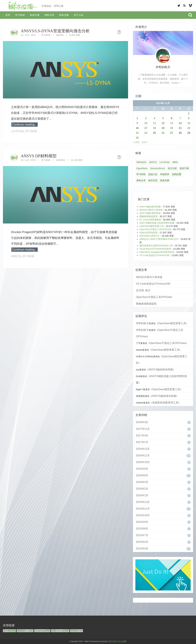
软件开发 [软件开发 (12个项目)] (153, 181)
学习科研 (20, 15)
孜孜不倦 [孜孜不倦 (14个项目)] (184, 168)
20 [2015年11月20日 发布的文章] (172, 128)
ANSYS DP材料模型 (39, 156)
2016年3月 (142, 482)
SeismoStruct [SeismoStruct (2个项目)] (157, 168)
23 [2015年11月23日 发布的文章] (137, 133)
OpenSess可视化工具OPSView (155, 229)
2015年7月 (142, 535)
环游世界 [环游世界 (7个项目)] (165, 174)
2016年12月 (143, 449)
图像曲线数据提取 (149, 216)
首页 (8, 15)
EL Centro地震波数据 (150, 220)
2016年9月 (142, 469)
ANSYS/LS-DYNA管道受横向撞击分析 (55, 31)
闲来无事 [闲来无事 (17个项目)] (165, 181)
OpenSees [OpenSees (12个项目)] (142, 168)
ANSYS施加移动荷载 (150, 207)
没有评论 (60, 160)
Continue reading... (25, 125)
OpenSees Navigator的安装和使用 (157, 252)
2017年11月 (143, 429)
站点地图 (123, 641)
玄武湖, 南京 (143, 290)
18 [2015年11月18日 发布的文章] (154, 128)
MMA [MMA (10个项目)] (175, 162)
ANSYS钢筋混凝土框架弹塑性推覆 (157, 223)
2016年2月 (142, 489)
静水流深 (113, 641)
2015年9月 (142, 522)
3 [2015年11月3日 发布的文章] (146, 118)
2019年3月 (142, 422)
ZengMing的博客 (42, 631)
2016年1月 (142, 495)
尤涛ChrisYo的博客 (60, 631)
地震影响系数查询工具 (165, 403)
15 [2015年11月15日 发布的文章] (189, 123)
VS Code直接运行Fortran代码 (154, 255)
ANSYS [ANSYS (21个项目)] (153, 162)
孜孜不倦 (35, 15)
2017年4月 (142, 436)
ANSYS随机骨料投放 (150, 213)
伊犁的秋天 (142, 323)
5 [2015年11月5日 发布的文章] (163, 118)
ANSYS (16, 256)
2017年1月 (142, 442)
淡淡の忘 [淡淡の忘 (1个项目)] (153, 174)
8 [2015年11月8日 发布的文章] (189, 118)
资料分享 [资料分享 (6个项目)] (141, 181)
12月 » (145, 142)
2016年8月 (142, 475)
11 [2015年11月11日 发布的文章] (154, 123)
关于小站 (78, 15)
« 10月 (136, 142)
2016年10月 (143, 462)
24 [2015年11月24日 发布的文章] (146, 133)
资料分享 (49, 15)
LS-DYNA (17, 131)
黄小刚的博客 (9, 631)
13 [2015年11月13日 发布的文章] (172, 123)
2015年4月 (142, 542)
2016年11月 (143, 455)
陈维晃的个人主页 (25, 631)
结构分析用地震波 (149, 233)
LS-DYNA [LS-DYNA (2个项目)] (165, 162)
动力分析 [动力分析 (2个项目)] (172, 168)
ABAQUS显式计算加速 (151, 210)
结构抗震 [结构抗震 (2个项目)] (176, 174)
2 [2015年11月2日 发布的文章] (137, 118)
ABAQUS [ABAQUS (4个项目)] (141, 162)
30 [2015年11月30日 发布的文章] (137, 138)
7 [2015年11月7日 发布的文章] (180, 118)
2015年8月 (142, 529)
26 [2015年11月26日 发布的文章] (163, 133)
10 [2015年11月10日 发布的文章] (146, 123)
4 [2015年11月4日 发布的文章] (154, 118)
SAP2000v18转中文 (150, 236)
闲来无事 (64, 15)
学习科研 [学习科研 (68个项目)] (141, 174)
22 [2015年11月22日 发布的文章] (189, 128)
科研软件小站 (76, 631)
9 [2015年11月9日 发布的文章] (137, 123)
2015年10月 (143, 515)
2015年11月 (143, 509)
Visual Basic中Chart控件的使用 (155, 249)
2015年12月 (143, 502)
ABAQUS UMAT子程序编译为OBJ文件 (159, 239)
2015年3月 (142, 549)
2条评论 (60, 35)
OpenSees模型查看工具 (152, 226)
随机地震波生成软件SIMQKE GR (156, 246)
